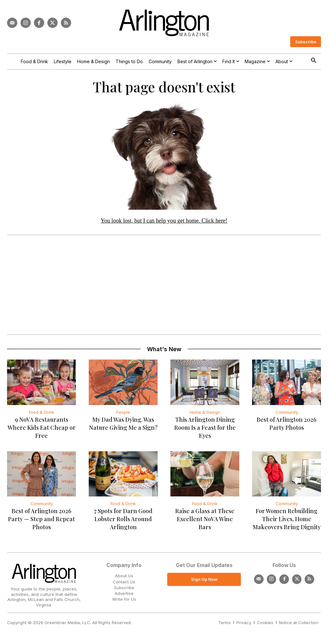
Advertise (124, 595)
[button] (313, 61)
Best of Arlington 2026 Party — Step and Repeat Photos (41, 521)
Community (287, 414)
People (123, 414)
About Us (124, 578)
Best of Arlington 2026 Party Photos (287, 425)
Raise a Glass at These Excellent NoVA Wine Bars (205, 521)
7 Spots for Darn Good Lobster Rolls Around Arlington (123, 521)
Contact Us (124, 583)
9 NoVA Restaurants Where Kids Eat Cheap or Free (42, 429)
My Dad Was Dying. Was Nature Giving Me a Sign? (123, 425)
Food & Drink (41, 414)
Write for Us (124, 601)
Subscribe (124, 589)
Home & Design (205, 414)
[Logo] (164, 23)
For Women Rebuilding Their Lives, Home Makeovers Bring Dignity (287, 521)
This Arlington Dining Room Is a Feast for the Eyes (205, 429)
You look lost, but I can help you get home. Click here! (164, 222)
